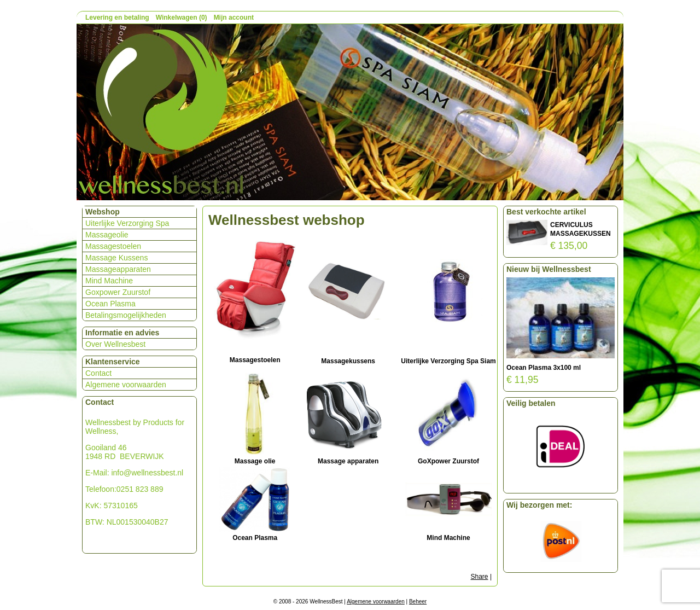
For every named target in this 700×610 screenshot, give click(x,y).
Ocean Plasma (110, 304)
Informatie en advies (122, 333)
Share (480, 577)
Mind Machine (109, 281)
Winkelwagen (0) (182, 18)
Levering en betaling (117, 18)
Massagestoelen (113, 246)
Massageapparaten (118, 269)
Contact (98, 373)
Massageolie (107, 235)
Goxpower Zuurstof (118, 292)
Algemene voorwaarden (126, 385)
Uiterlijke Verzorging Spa (127, 223)
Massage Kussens (116, 258)
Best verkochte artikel (546, 212)
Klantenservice (113, 362)
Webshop (103, 212)
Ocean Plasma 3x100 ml (544, 368)
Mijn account (234, 18)
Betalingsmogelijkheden (126, 315)
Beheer (418, 602)
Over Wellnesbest (115, 344)
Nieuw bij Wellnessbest (549, 269)
